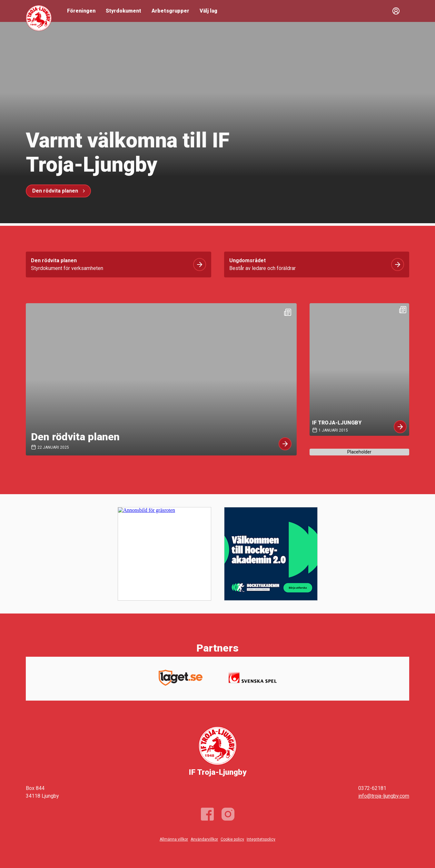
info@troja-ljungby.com (384, 796)
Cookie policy (232, 839)
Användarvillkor (204, 839)
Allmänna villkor (174, 839)
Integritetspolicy (261, 839)
